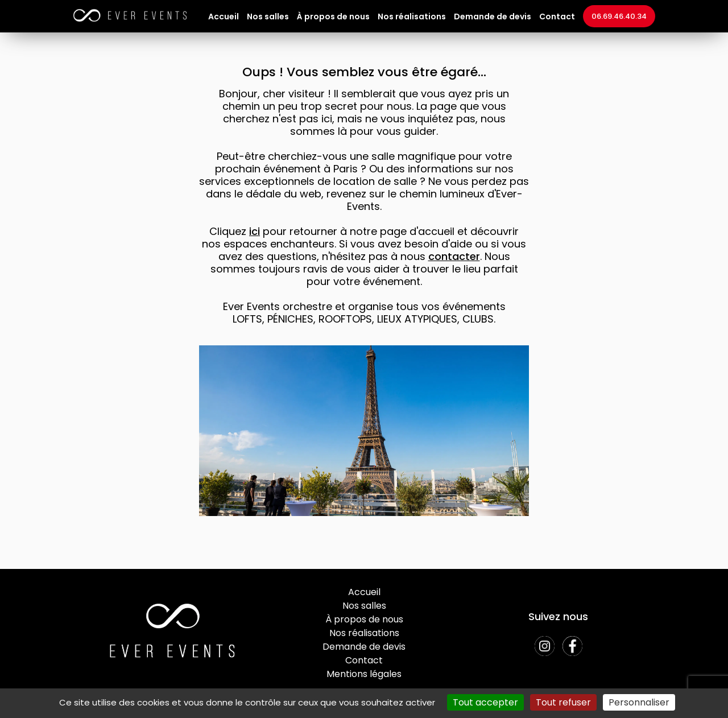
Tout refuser (563, 702)
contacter (454, 256)
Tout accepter (485, 702)
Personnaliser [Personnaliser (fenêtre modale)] (639, 702)
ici (255, 231)
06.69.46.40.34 (619, 16)
